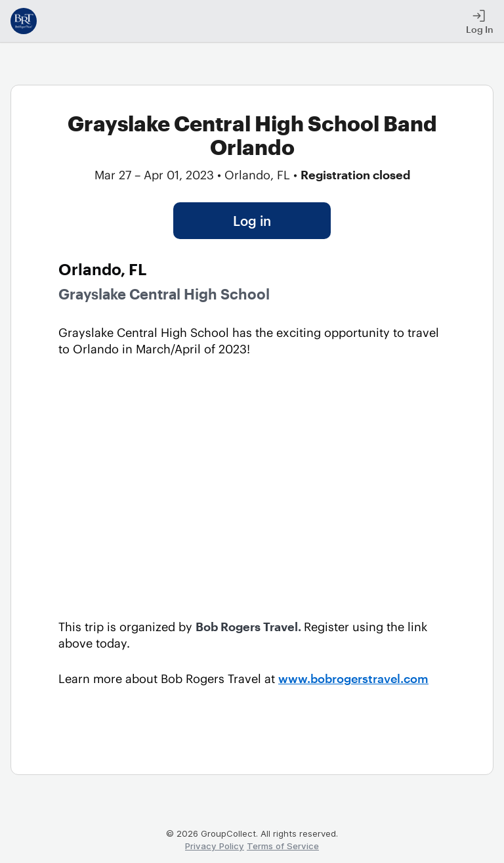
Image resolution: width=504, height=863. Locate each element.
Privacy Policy (215, 846)
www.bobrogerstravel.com (353, 678)
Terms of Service (283, 846)
